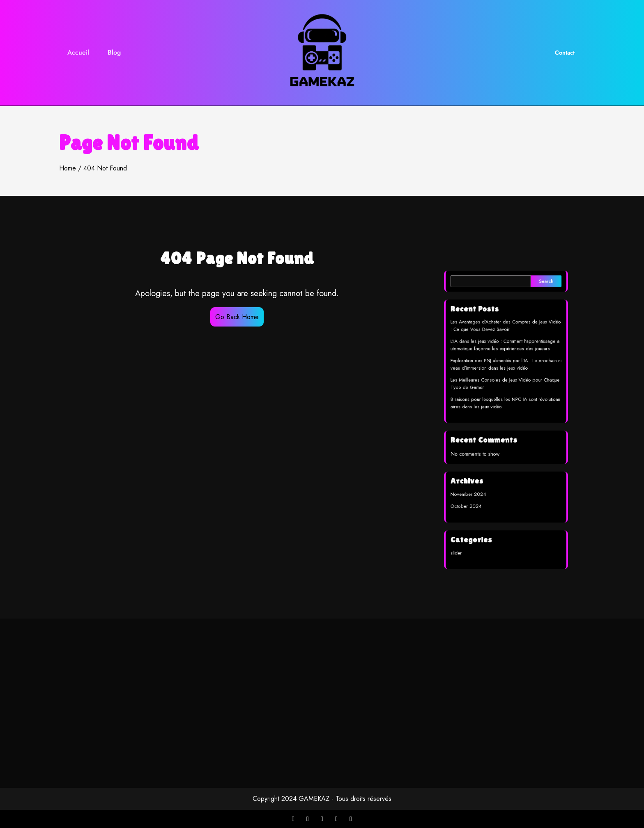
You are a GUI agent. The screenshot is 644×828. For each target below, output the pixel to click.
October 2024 (471, 496)
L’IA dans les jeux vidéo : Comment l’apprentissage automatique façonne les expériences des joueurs (505, 354)
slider (462, 537)
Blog (114, 52)
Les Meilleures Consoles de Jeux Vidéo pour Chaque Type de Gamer (505, 388)
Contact (565, 53)
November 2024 (473, 486)
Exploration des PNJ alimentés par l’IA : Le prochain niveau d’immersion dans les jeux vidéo (506, 371)
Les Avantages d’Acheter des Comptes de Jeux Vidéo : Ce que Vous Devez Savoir (506, 337)
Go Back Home (237, 317)
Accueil (78, 52)
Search (542, 298)
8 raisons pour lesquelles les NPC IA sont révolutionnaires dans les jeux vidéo (505, 405)
